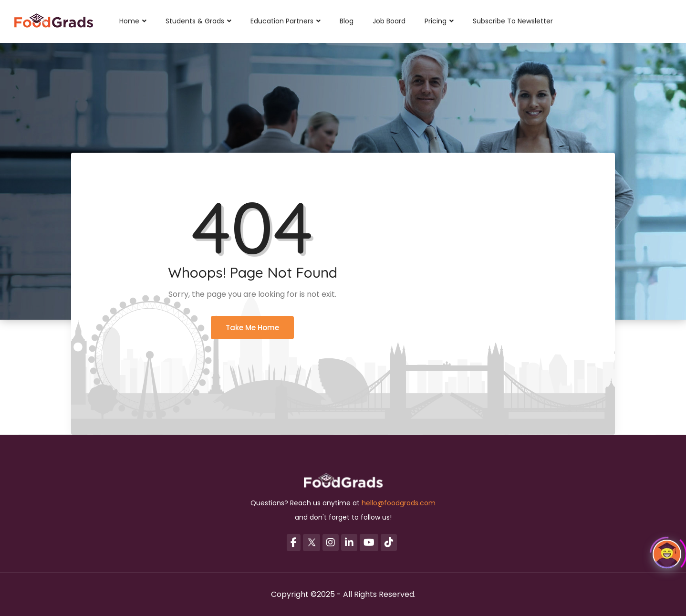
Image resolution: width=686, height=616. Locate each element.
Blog (347, 21)
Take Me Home (252, 328)
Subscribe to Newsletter (513, 21)
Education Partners (286, 21)
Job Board (389, 21)
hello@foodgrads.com (399, 503)
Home (133, 21)
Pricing (439, 21)
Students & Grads (198, 21)
